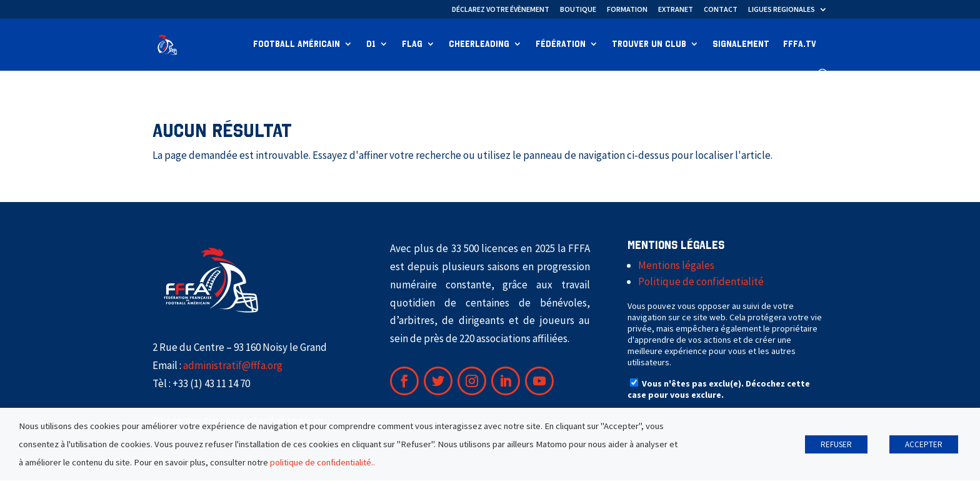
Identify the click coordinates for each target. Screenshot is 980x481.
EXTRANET (676, 10)
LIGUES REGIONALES (782, 10)
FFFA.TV (800, 45)
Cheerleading (479, 45)
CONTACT (721, 10)
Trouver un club (649, 45)
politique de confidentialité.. (322, 462)
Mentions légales (676, 266)
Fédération (561, 45)
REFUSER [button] (836, 444)
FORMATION (627, 10)
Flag (412, 45)
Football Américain (297, 45)
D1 (371, 45)
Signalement (741, 45)
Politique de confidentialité (701, 282)
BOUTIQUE (578, 10)
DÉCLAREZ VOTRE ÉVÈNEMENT (501, 10)
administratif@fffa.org (233, 366)
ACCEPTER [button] (924, 444)
